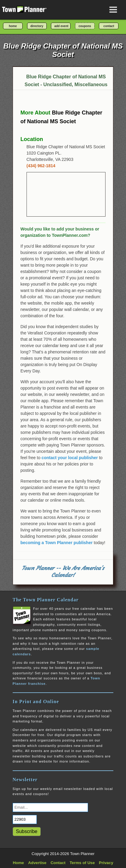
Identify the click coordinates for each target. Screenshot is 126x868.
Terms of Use (82, 863)
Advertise (37, 863)
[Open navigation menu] (113, 10)
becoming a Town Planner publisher (57, 543)
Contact (58, 863)
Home (18, 863)
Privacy (106, 863)
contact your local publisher (70, 458)
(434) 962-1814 (41, 166)
